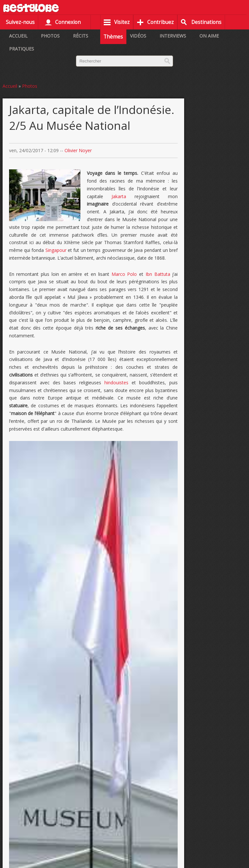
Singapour (56, 250)
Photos (50, 36)
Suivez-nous (20, 22)
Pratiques (22, 49)
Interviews (173, 36)
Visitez (122, 22)
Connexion (68, 22)
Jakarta (119, 196)
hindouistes (118, 383)
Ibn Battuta (158, 274)
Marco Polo (124, 274)
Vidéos (138, 36)
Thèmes (113, 37)
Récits (81, 36)
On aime (209, 36)
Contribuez (160, 22)
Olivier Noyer (78, 150)
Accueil (18, 36)
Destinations (206, 22)
